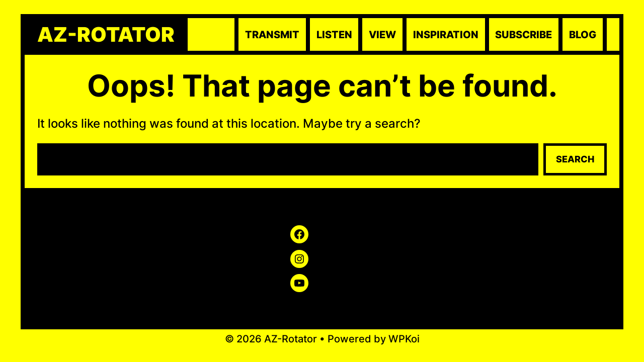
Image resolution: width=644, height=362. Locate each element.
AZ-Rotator (106, 35)
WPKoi (404, 339)
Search (575, 159)
